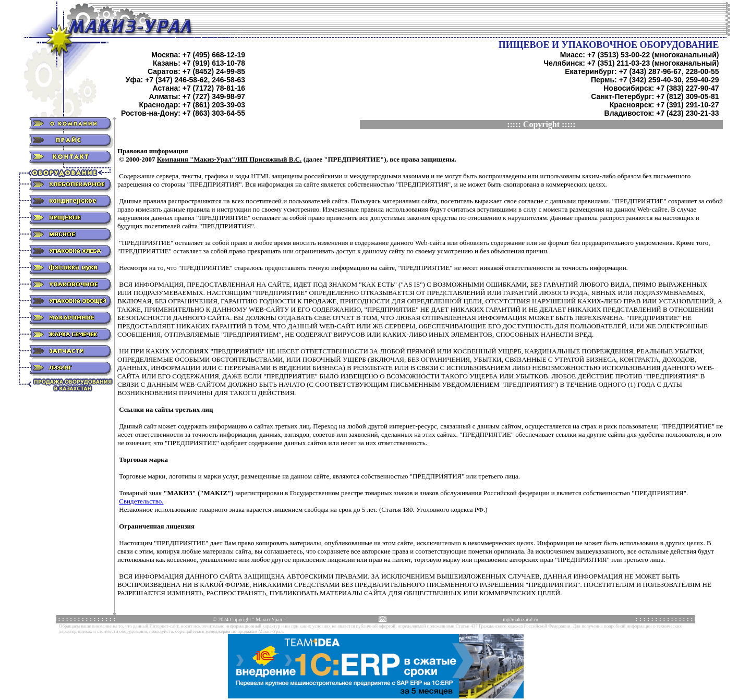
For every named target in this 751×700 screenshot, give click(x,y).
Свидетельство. (141, 501)
